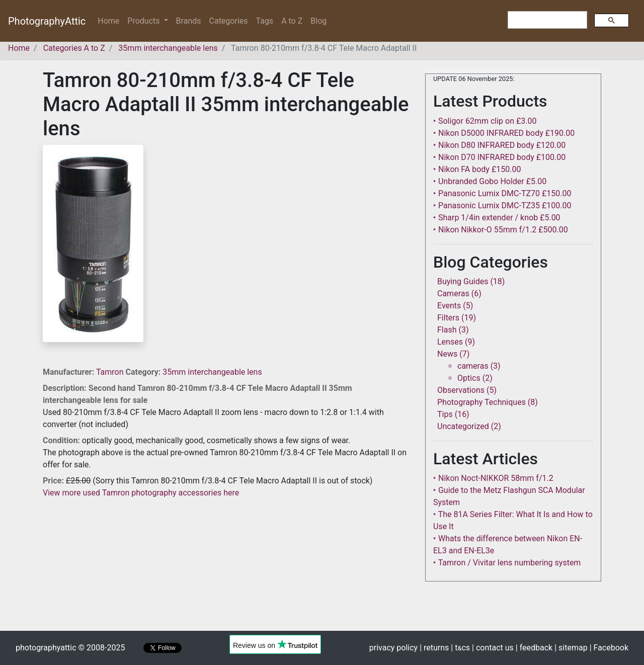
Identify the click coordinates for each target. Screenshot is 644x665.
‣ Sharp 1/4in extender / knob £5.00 (497, 218)
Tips (445, 414)
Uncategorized (463, 426)
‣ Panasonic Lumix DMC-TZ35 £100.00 (502, 205)
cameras (473, 366)
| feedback (534, 648)
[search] (546, 20)
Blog (318, 21)
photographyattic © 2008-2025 (70, 648)
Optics (469, 378)
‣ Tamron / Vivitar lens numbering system (507, 563)
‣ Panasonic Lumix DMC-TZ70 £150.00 (502, 193)
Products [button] (144, 21)
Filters (448, 318)
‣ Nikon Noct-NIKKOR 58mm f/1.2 (493, 478)
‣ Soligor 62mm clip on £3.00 (485, 121)
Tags (265, 21)
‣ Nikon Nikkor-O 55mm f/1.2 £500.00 (501, 230)
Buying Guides (463, 281)
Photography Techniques (481, 402)
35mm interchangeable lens (212, 372)
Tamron (111, 372)
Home (110, 20)
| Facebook (609, 648)
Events (449, 306)
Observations (461, 390)
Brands (189, 21)
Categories (229, 21)
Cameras (453, 294)
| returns (434, 648)
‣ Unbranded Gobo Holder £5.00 (490, 181)
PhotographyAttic (47, 21)
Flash (447, 330)
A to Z (292, 21)
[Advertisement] (226, 569)
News (447, 354)
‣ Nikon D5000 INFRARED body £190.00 (504, 133)
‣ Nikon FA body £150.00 (477, 169)
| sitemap (571, 648)
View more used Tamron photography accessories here (141, 493)
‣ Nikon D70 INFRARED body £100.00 (499, 157)
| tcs (460, 648)
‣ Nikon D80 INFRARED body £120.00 (499, 145)
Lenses (450, 342)
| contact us (493, 648)
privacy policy (393, 648)
